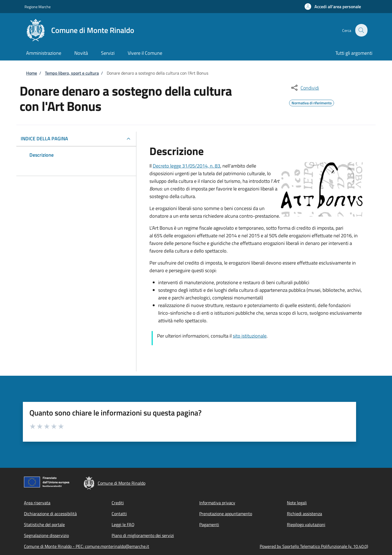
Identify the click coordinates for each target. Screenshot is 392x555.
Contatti (119, 514)
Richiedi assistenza (304, 514)
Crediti (118, 503)
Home (32, 73)
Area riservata (37, 503)
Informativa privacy (217, 503)
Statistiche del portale (44, 524)
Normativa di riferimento (312, 102)
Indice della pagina (44, 139)
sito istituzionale (250, 336)
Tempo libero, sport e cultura (72, 73)
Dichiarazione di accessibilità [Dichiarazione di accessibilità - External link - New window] (50, 514)
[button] (333, 7)
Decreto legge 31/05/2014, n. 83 (186, 166)
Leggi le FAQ (123, 524)
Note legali (297, 503)
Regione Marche (38, 7)
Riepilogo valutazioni (306, 524)
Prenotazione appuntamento (226, 514)
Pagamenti (209, 524)
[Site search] (361, 30)
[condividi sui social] (305, 88)
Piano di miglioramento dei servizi (143, 535)
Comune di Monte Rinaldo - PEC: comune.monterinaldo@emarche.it (87, 546)
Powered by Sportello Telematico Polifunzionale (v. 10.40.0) (314, 546)
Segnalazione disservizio (46, 535)
